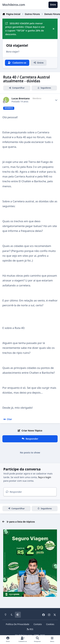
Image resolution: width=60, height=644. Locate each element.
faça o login (45, 477)
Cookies (50, 624)
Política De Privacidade (18, 624)
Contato (38, 624)
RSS (30, 629)
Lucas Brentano (21, 98)
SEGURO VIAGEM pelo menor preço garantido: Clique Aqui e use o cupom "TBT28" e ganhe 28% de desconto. (25, 29)
